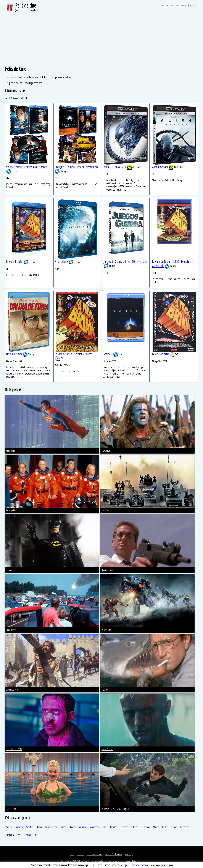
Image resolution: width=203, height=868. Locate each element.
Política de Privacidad (140, 865)
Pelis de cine (26, 6)
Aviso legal (129, 854)
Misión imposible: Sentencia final (115, 809)
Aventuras (30, 827)
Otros (36, 835)
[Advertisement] (101, 35)
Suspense (10, 835)
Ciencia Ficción (51, 827)
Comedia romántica (78, 827)
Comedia (64, 827)
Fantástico (124, 827)
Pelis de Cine (82, 861)
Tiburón (105, 690)
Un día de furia (14, 354)
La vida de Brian (12, 690)
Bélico (40, 827)
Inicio (72, 854)
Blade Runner (107, 749)
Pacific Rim (106, 630)
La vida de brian (15, 261)
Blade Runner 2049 (14, 749)
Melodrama (146, 827)
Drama (105, 827)
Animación (19, 827)
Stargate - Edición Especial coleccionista (77, 167)
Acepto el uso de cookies (162, 865)
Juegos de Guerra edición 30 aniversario (125, 261)
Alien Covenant (160, 167)
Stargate (108, 354)
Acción (9, 827)
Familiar (114, 827)
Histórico (134, 827)
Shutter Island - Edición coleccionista (27, 167)
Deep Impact (11, 630)
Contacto (81, 854)
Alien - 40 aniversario (115, 167)
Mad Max (105, 510)
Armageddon (11, 510)
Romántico (185, 827)
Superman (10, 451)
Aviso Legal (123, 865)
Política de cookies (95, 854)
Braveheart (106, 451)
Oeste (165, 827)
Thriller (28, 835)
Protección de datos (113, 854)
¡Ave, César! (11, 809)
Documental (94, 827)
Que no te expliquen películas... (28, 10)
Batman (9, 570)
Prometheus (62, 261)
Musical (156, 827)
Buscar (193, 6)
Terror (20, 835)
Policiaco (174, 827)
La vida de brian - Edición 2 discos (74, 354)
